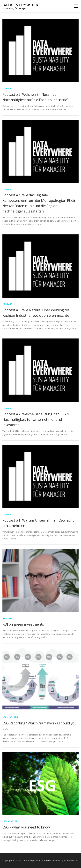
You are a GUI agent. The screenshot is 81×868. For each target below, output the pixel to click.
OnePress (48, 860)
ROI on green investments (23, 624)
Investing (8, 618)
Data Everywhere (22, 5)
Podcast (7, 88)
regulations (10, 717)
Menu (76, 6)
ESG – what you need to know (26, 827)
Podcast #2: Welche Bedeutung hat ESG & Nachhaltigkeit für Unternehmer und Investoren (36, 419)
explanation (10, 821)
